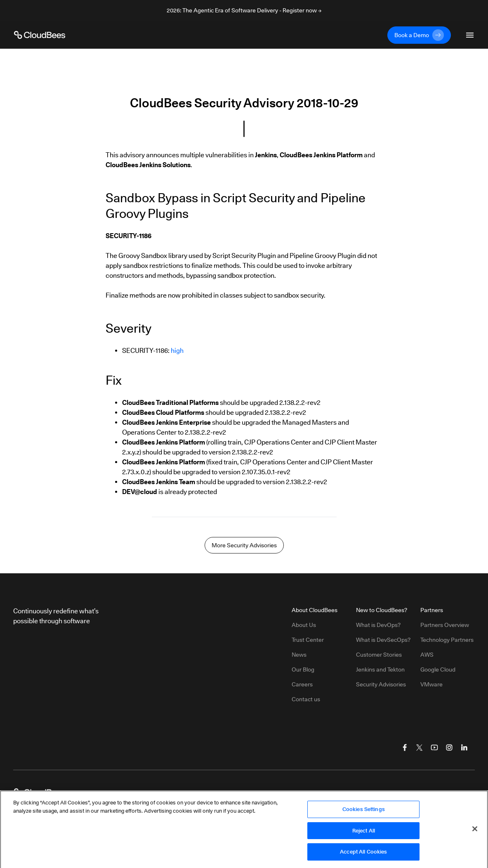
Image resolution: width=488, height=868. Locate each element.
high (177, 351)
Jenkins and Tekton (380, 669)
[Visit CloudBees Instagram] (449, 747)
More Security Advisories (244, 545)
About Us (304, 625)
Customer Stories (379, 655)
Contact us (306, 699)
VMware (431, 684)
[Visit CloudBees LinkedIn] (464, 747)
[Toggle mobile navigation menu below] (470, 35)
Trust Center (308, 640)
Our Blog (303, 669)
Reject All (364, 833)
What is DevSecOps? (383, 640)
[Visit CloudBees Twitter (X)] (420, 747)
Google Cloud (438, 669)
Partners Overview (445, 625)
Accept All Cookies (363, 855)
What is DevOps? (378, 625)
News (299, 655)
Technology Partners (447, 640)
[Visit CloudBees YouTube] (434, 747)
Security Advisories (381, 684)
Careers (302, 684)
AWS (427, 655)
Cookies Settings (364, 812)
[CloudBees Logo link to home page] (40, 35)
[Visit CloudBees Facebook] (405, 747)
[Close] (475, 832)
